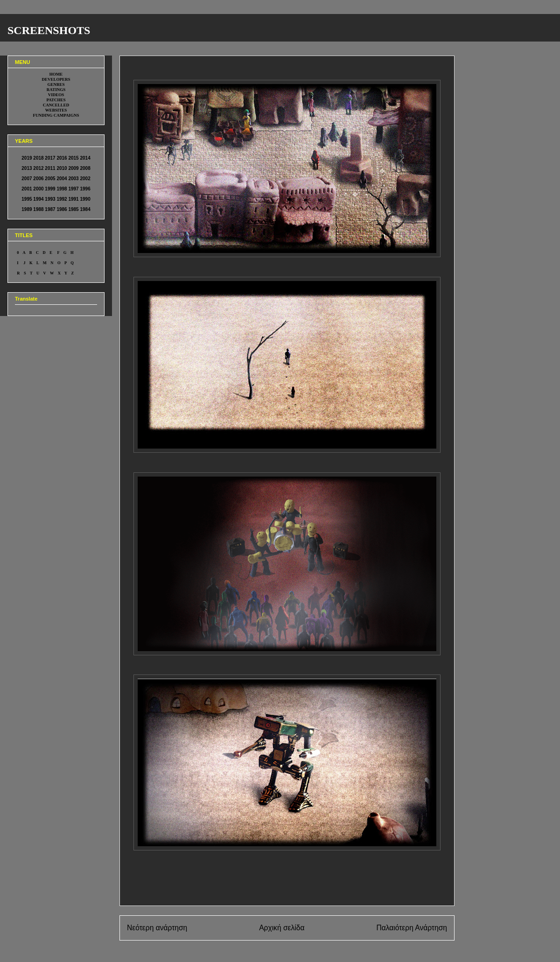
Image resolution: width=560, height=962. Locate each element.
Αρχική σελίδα (282, 928)
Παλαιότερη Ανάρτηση (412, 928)
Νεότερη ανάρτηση (157, 928)
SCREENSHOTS (49, 30)
